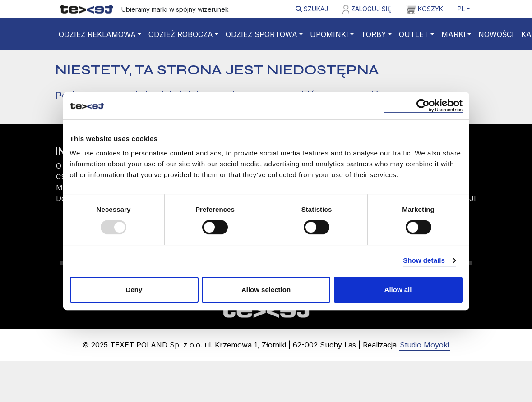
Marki (453, 34)
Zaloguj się (366, 9)
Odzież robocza (181, 34)
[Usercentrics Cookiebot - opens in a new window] (423, 106)
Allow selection (266, 290)
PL (461, 9)
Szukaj (312, 9)
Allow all (398, 290)
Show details (424, 260)
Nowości (496, 34)
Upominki (329, 34)
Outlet (414, 34)
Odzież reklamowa (97, 34)
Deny (134, 290)
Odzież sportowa (261, 34)
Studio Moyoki (424, 345)
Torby (374, 34)
